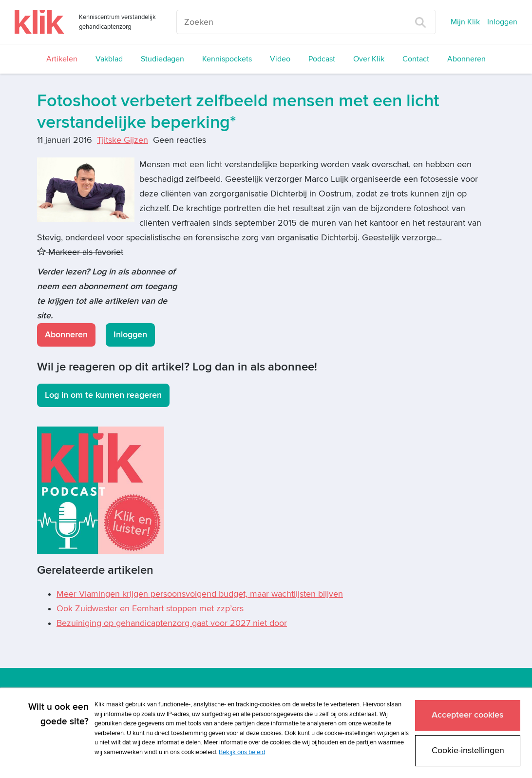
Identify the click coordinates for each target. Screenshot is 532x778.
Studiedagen (162, 59)
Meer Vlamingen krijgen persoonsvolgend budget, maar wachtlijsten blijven (200, 594)
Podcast (322, 59)
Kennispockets (227, 59)
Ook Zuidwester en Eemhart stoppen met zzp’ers (150, 609)
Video (280, 59)
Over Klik (369, 59)
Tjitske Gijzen (123, 140)
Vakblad (109, 59)
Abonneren (466, 59)
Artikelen (62, 59)
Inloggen (502, 22)
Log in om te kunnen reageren (103, 395)
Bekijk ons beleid (242, 752)
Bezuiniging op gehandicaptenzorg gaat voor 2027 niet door (172, 623)
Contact (416, 59)
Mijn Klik (465, 22)
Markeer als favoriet (80, 252)
